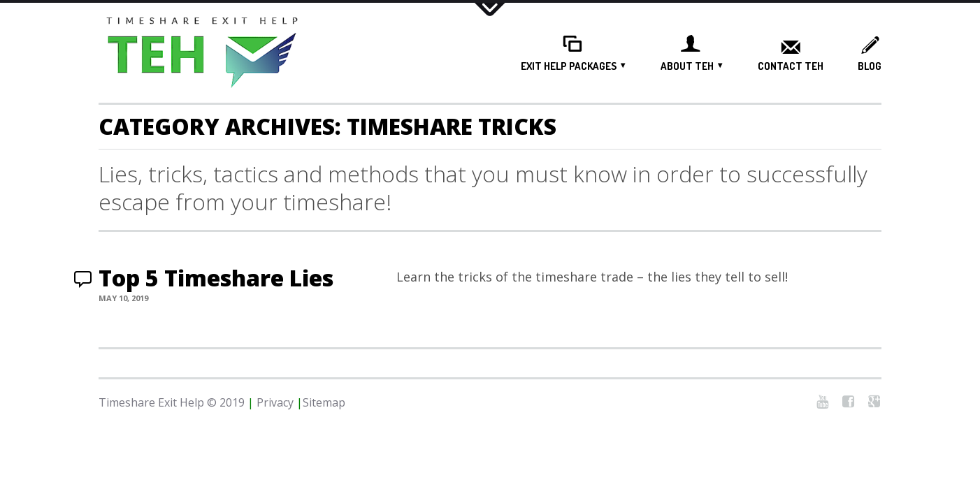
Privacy (275, 402)
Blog (870, 66)
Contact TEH (791, 66)
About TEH (687, 66)
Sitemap (324, 402)
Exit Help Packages (569, 66)
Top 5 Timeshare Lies (216, 278)
